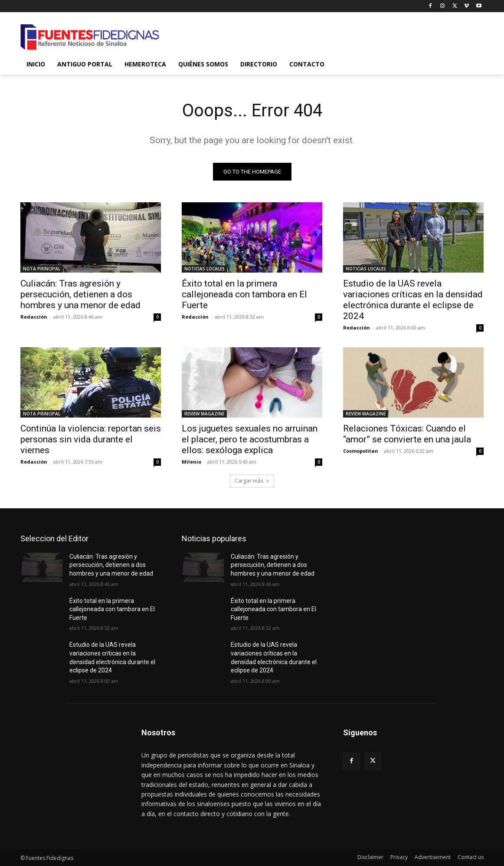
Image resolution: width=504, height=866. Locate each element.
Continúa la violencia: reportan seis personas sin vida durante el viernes (91, 439)
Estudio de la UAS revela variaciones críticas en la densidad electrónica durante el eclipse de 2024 (413, 300)
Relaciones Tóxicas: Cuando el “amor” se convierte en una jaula (407, 434)
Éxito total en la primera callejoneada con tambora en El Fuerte (244, 294)
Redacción (34, 317)
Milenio (191, 462)
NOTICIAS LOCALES (205, 269)
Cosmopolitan (361, 451)
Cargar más (252, 481)
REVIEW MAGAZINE (204, 414)
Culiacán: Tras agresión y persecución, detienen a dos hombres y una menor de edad (80, 294)
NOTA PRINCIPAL (42, 269)
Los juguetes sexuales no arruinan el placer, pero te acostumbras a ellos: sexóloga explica (250, 439)
